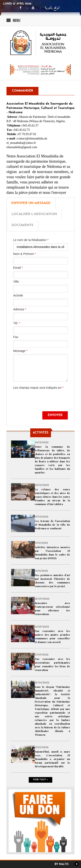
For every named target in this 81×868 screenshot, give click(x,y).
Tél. (17, 323)
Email (18, 268)
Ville (16, 282)
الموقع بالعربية (52, 8)
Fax (16, 337)
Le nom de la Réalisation (31, 240)
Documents (22, 225)
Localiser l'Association (34, 214)
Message (20, 351)
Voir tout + (40, 780)
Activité (18, 295)
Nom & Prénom (25, 254)
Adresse (20, 309)
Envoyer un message (31, 203)
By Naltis (62, 864)
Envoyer (55, 415)
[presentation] (46, 403)
